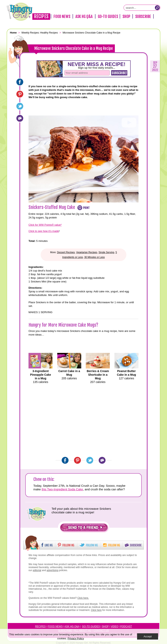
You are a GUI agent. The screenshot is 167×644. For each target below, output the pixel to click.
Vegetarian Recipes (87, 252)
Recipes (41, 16)
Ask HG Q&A (84, 17)
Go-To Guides (108, 17)
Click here (96, 610)
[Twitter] (20, 106)
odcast (127, 626)
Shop (126, 17)
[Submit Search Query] (157, 8)
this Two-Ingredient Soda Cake (62, 489)
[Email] (20, 118)
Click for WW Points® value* (45, 225)
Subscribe (143, 17)
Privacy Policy (76, 638)
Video (114, 626)
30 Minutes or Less (95, 257)
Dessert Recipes (66, 252)
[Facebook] (20, 82)
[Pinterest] (20, 94)
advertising (53, 570)
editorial (37, 570)
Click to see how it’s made (44, 231)
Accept (148, 636)
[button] (84, 528)
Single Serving (106, 252)
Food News (62, 17)
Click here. (83, 598)
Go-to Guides (91, 626)
